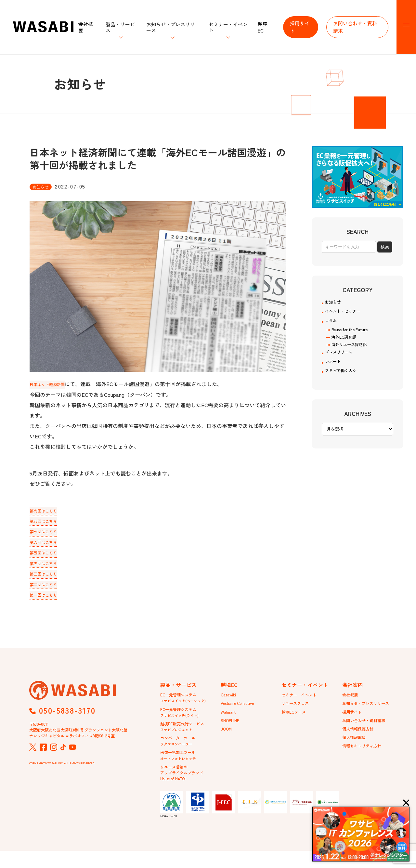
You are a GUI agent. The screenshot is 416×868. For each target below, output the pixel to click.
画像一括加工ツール (181, 769)
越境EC (263, 27)
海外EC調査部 (346, 344)
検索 (385, 247)
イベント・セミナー (348, 314)
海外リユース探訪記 (352, 352)
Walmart (229, 719)
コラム (333, 325)
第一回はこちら (48, 599)
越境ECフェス (296, 719)
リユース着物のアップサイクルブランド (185, 788)
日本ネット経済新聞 (53, 384)
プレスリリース (343, 361)
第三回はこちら (48, 577)
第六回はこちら (48, 544)
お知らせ (335, 303)
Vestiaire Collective (240, 710)
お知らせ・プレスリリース (370, 710)
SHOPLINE (231, 729)
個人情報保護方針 (360, 738)
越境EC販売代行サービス (186, 736)
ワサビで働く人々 (346, 383)
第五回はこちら (48, 555)
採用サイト (300, 27)
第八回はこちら (48, 522)
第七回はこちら (48, 533)
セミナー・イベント (302, 700)
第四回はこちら (48, 566)
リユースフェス (297, 710)
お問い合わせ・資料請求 (355, 27)
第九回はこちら (48, 511)
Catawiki (229, 700)
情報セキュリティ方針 (365, 757)
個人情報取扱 (356, 747)
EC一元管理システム (183, 704)
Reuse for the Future (353, 335)
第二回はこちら (48, 588)
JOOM (227, 738)
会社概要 (86, 27)
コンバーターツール (181, 752)
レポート (335, 372)
